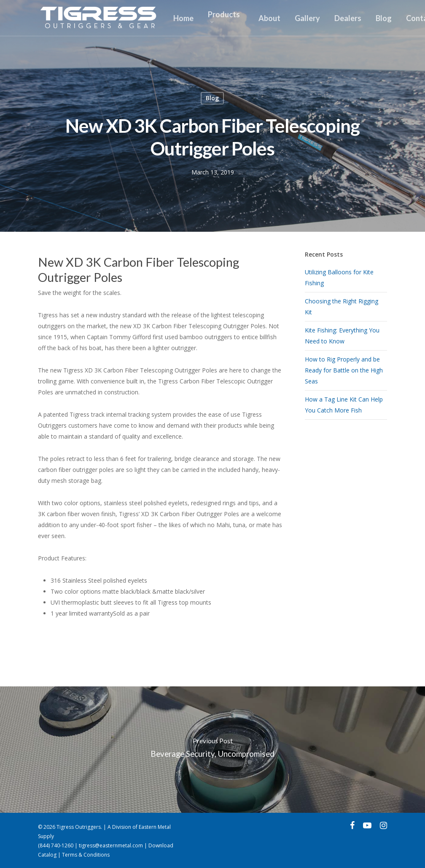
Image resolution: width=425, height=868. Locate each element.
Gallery (307, 18)
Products (224, 16)
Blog (384, 18)
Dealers (348, 18)
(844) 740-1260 (56, 845)
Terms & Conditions (86, 855)
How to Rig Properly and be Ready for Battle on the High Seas (344, 370)
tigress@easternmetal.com (111, 845)
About (269, 18)
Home (183, 18)
